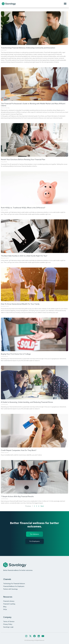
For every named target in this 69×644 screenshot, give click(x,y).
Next (42, 506)
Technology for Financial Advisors (14, 583)
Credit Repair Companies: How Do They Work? (19, 450)
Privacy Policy (8, 624)
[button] (65, 4)
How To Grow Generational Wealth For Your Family (20, 304)
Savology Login (8, 627)
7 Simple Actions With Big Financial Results (17, 496)
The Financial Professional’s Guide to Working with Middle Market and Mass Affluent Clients (33, 105)
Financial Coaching (9, 604)
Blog (5, 607)
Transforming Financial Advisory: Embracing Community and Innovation (28, 48)
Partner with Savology (10, 589)
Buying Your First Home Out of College (16, 354)
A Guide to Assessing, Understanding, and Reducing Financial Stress (27, 402)
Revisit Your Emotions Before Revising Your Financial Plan (23, 159)
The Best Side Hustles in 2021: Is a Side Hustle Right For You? (24, 256)
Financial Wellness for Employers (14, 586)
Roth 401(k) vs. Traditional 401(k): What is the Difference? (23, 208)
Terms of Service (9, 621)
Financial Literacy (9, 601)
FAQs (5, 609)
